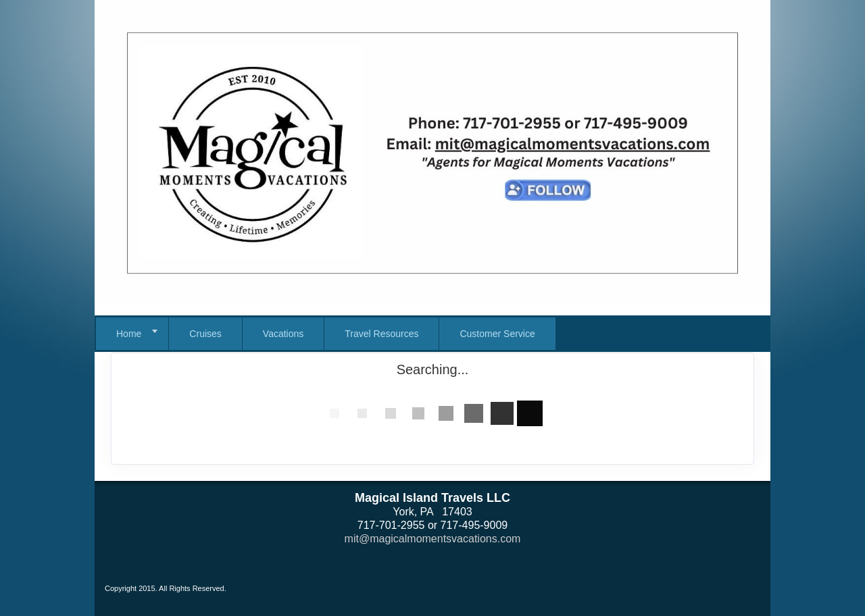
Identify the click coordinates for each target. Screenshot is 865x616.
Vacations (283, 334)
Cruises (205, 334)
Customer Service (497, 334)
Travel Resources (381, 334)
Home (129, 334)
